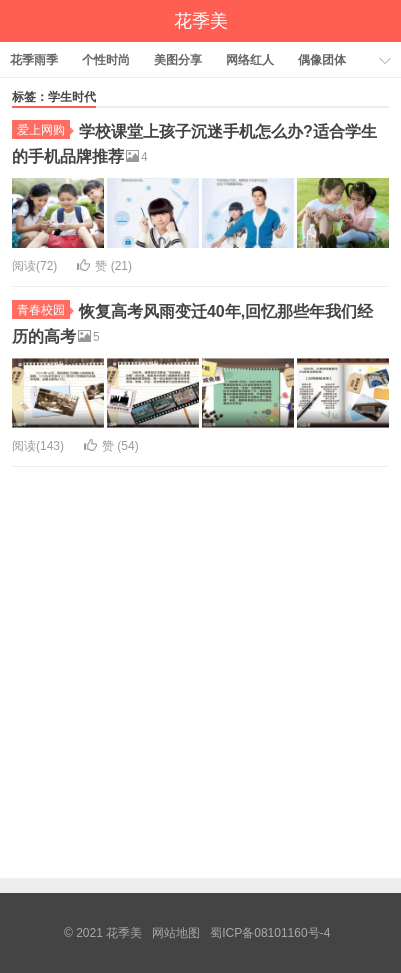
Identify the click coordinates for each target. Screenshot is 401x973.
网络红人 (250, 60)
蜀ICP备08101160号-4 (270, 933)
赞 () (104, 266)
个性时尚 (106, 60)
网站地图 (176, 933)
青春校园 (43, 310)
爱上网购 (43, 130)
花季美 (201, 21)
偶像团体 (322, 60)
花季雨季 (34, 60)
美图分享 (178, 60)
